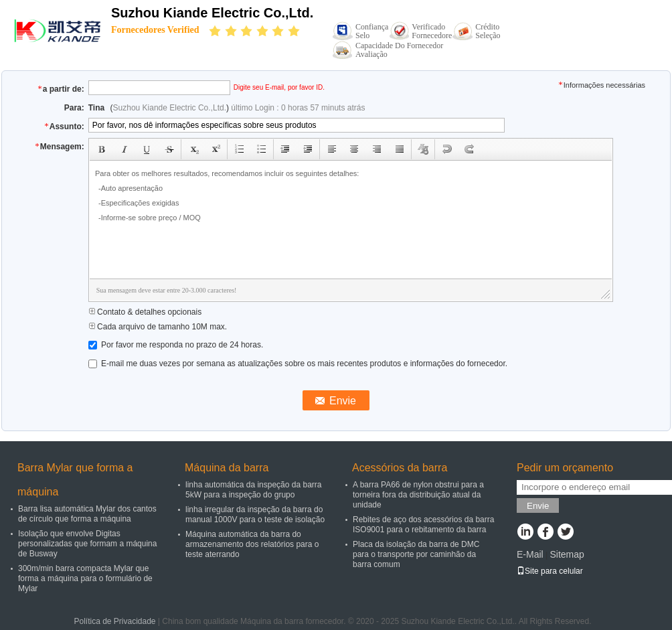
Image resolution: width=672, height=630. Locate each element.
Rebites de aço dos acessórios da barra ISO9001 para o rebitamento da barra (423, 525)
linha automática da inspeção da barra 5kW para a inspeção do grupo (253, 490)
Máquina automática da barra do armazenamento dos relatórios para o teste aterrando (252, 544)
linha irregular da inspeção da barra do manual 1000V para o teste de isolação (255, 515)
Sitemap (567, 554)
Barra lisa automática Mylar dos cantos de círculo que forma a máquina (87, 514)
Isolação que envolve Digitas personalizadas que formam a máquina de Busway (87, 544)
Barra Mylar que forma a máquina (75, 480)
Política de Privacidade (114, 621)
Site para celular (550, 571)
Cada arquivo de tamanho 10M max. (158, 327)
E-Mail (530, 554)
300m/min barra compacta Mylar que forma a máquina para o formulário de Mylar (85, 578)
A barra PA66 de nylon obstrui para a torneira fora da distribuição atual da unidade (418, 495)
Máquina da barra (227, 468)
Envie (538, 506)
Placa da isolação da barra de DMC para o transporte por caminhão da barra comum (416, 554)
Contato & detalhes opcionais (145, 312)
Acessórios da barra (400, 468)
